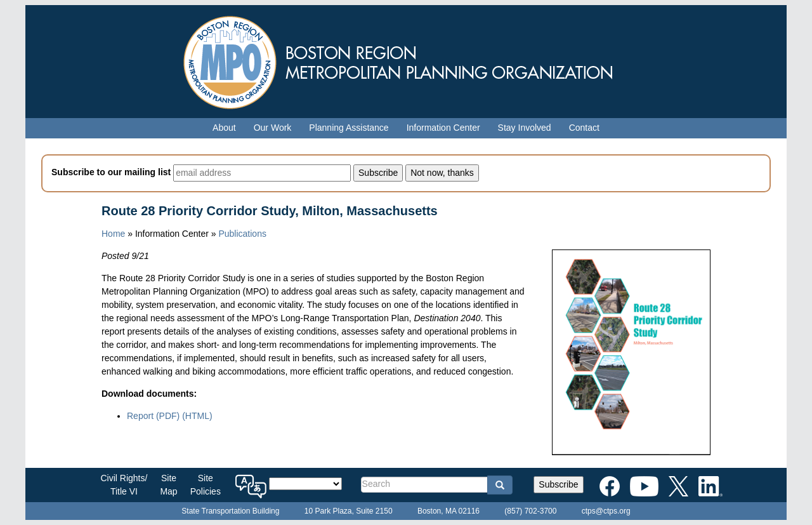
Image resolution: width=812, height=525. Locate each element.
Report (153, 416)
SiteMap (168, 485)
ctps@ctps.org (606, 511)
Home (113, 234)
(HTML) (197, 416)
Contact (584, 128)
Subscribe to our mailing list (111, 172)
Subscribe (558, 484)
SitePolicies (206, 485)
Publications (242, 234)
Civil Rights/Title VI (124, 485)
